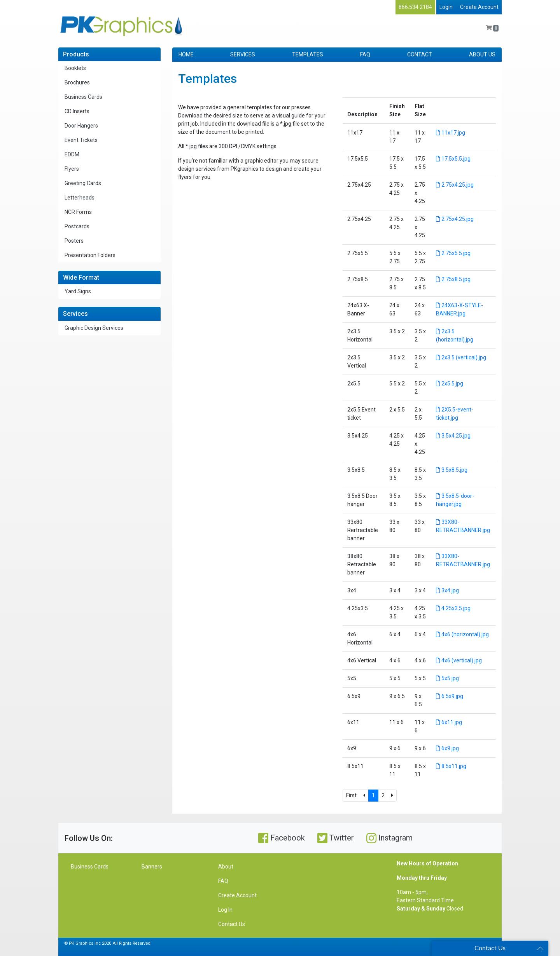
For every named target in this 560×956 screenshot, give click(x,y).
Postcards (77, 226)
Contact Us (232, 924)
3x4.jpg (447, 590)
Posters (74, 241)
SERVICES (243, 54)
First (351, 795)
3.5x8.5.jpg (452, 470)
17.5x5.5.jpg (453, 159)
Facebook (282, 838)
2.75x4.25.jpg (455, 185)
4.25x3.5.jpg (453, 608)
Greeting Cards (83, 183)
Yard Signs (78, 291)
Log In (225, 910)
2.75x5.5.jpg (453, 253)
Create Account (479, 7)
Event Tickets (81, 140)
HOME (186, 54)
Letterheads (80, 198)
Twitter (336, 838)
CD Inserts (77, 111)
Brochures (77, 82)
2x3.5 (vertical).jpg (461, 357)
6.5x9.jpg (450, 696)
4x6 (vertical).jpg (459, 660)
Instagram (389, 838)
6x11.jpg (449, 722)
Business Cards (83, 97)
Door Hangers (81, 126)
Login (446, 7)
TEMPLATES (308, 54)
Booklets (75, 68)
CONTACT (420, 54)
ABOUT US (482, 54)
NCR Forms (78, 212)
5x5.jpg (447, 678)
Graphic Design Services (94, 328)
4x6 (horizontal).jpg (462, 634)
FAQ (365, 54)
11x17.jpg (451, 133)
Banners (152, 867)
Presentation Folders (90, 255)
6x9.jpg (447, 748)
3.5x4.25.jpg (453, 436)
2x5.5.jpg (450, 383)
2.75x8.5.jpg (453, 279)
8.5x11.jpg (451, 766)
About (226, 867)
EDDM (72, 154)
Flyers (72, 169)
